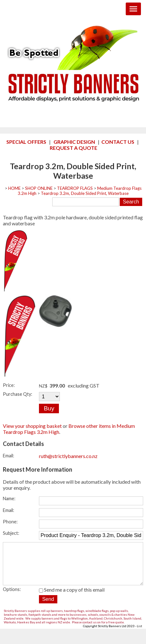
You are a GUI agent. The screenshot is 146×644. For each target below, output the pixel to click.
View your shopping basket (32, 426)
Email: (9, 456)
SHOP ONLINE (39, 188)
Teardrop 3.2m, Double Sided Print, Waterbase (85, 193)
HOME (14, 188)
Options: (12, 598)
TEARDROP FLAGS (75, 188)
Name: (9, 498)
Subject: (11, 533)
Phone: (10, 522)
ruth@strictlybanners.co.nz (68, 456)
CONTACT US (118, 142)
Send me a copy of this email (72, 598)
